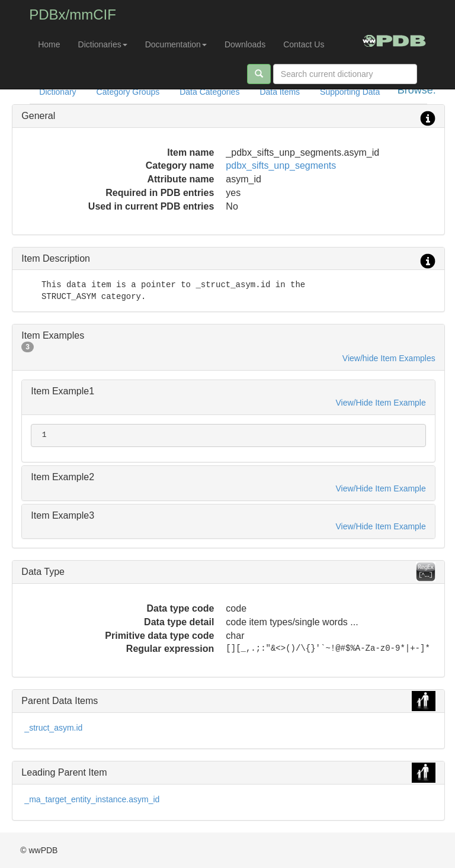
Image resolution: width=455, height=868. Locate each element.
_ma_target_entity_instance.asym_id (92, 799)
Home (49, 44)
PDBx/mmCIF (73, 15)
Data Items (280, 92)
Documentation (176, 44)
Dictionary (57, 92)
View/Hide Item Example (381, 403)
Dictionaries (103, 44)
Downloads (245, 44)
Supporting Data (350, 92)
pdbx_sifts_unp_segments (281, 165)
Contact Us (304, 44)
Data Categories (209, 92)
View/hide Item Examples (389, 358)
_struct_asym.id (53, 728)
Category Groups (128, 92)
